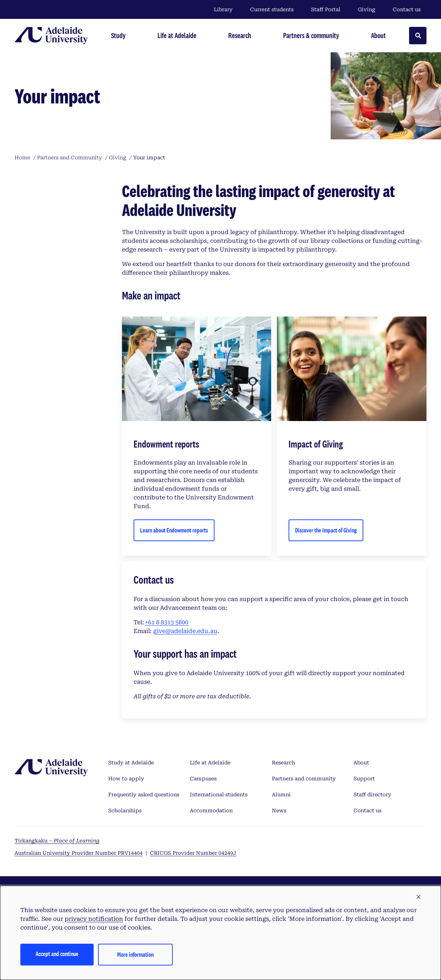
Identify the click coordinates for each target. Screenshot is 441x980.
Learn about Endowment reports (174, 530)
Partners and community (304, 779)
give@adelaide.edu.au (185, 631)
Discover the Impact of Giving (326, 530)
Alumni (281, 795)
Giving (367, 9)
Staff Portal (326, 9)
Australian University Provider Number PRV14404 (79, 853)
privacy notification (94, 919)
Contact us (407, 9)
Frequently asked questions (144, 795)
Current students (272, 9)
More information (135, 954)
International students (219, 795)
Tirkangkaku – (57, 841)
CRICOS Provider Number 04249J (193, 853)
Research (283, 763)
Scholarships (125, 810)
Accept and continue (57, 954)
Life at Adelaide (210, 763)
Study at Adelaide (131, 763)
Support (364, 779)
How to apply (126, 779)
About (361, 763)
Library (223, 9)
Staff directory (372, 795)
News (279, 810)
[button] (418, 897)
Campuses (203, 779)
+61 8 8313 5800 (167, 622)
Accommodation (211, 810)
